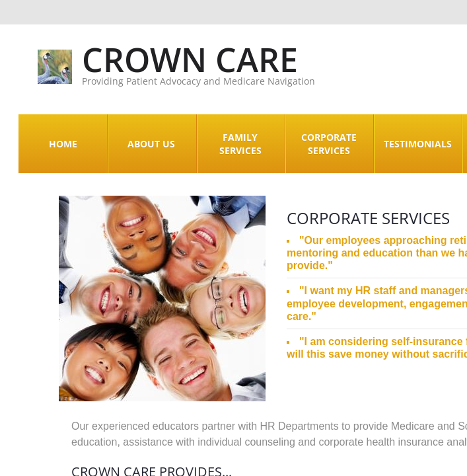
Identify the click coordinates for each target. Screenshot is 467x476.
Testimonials (418, 144)
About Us (151, 144)
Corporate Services (329, 144)
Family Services (240, 144)
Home (63, 144)
